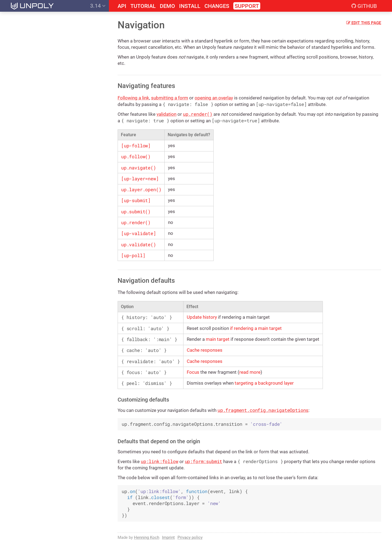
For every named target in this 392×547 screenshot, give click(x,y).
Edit (364, 23)
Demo (167, 6)
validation (166, 114)
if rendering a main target (256, 328)
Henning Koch (147, 537)
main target (218, 339)
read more (250, 372)
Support (247, 6)
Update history (202, 317)
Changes (217, 6)
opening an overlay (214, 98)
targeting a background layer (264, 383)
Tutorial (143, 6)
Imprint (168, 537)
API (122, 6)
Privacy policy (190, 537)
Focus (193, 372)
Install (190, 6)
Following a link (133, 98)
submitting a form (170, 98)
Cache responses (205, 350)
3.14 (98, 6)
